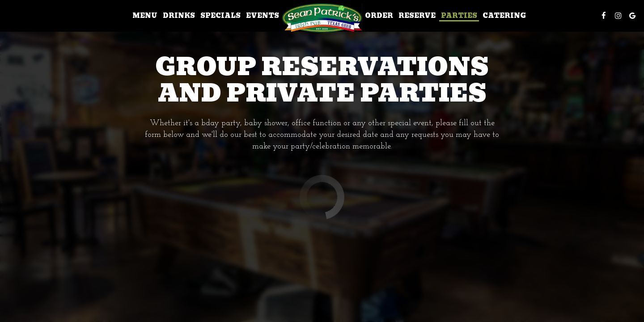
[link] (322, 18)
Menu (145, 16)
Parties (459, 16)
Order (379, 16)
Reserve (417, 16)
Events (263, 16)
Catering (504, 16)
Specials (220, 16)
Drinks (179, 16)
